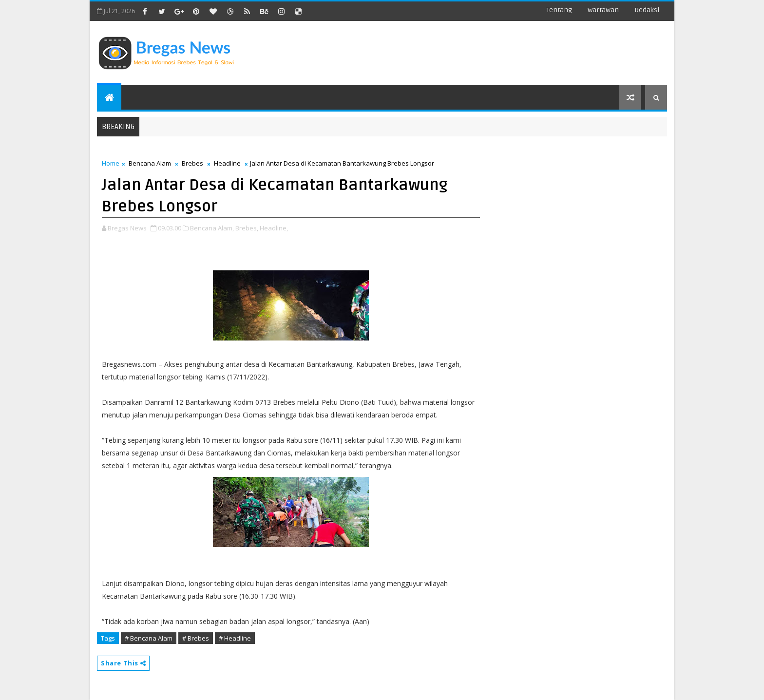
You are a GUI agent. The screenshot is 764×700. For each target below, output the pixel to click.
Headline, (274, 228)
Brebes (192, 163)
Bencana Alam (150, 163)
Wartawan (603, 10)
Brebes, (247, 228)
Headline (227, 163)
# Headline (235, 638)
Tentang (559, 10)
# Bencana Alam (149, 638)
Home (111, 163)
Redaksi (647, 10)
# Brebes (196, 638)
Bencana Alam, (212, 228)
